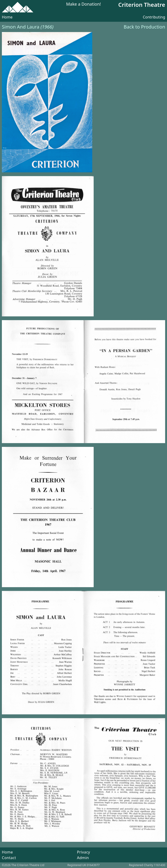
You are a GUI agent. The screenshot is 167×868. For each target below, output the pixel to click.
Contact (9, 858)
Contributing (154, 17)
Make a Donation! (83, 4)
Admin (83, 858)
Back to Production (144, 27)
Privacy (83, 852)
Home (7, 17)
